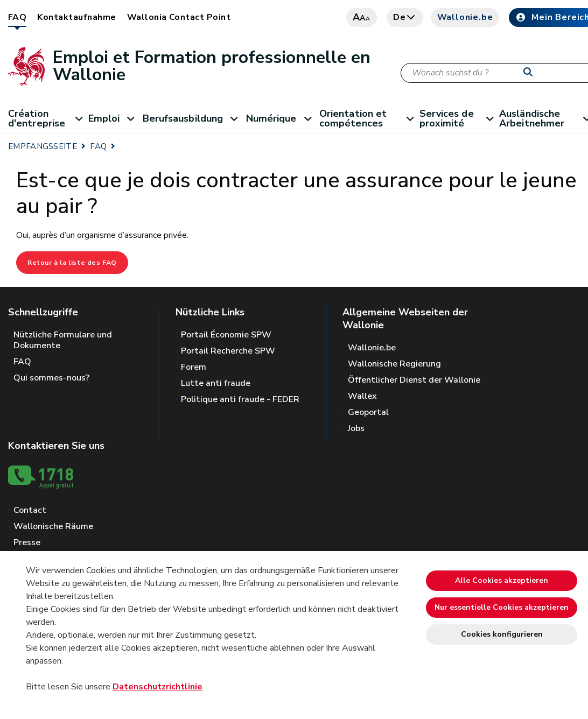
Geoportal (368, 412)
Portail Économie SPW (226, 335)
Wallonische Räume (53, 526)
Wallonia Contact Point (179, 17)
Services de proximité (459, 118)
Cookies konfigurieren (502, 634)
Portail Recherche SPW (228, 351)
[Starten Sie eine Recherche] (530, 73)
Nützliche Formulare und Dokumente (63, 340)
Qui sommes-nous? (51, 378)
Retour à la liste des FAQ (72, 263)
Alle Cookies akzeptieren (502, 580)
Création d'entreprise (48, 118)
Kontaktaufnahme (76, 17)
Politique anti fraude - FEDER (240, 399)
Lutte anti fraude (216, 383)
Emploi (115, 118)
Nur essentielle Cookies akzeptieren (502, 607)
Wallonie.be (465, 17)
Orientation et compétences (369, 118)
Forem (194, 367)
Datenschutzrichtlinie (157, 687)
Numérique (283, 118)
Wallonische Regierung (394, 364)
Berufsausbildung (194, 118)
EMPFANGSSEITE (43, 146)
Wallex (362, 396)
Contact (30, 510)
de (405, 17)
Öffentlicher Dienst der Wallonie (414, 380)
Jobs (356, 428)
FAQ (17, 17)
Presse (27, 542)
